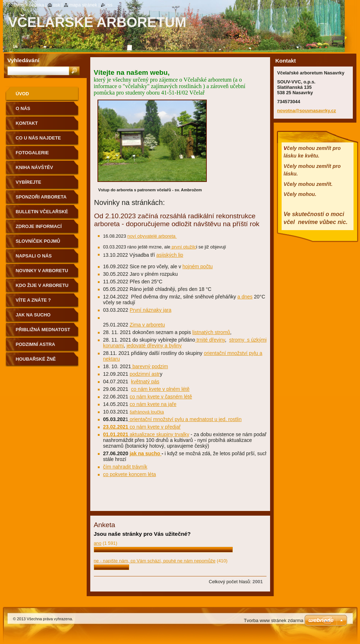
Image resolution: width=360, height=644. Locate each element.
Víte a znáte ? (33, 300)
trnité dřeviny (210, 340)
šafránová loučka (147, 412)
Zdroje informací (39, 226)
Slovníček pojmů (38, 241)
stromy (237, 340)
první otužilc (183, 247)
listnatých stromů (211, 332)
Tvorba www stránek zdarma (274, 620)
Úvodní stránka (29, 5)
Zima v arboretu (147, 325)
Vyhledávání (24, 60)
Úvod (22, 94)
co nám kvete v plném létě (160, 389)
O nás (23, 108)
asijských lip (170, 255)
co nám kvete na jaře (153, 404)
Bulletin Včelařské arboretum (42, 214)
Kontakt (27, 123)
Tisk (57, 5)
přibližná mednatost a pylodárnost (43, 332)
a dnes (245, 297)
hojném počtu (197, 266)
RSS (110, 5)
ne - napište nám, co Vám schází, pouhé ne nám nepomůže (155, 561)
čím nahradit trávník (125, 467)
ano (98, 543)
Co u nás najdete (38, 138)
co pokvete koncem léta (130, 474)
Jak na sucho (33, 315)
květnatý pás (145, 382)
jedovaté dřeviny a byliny (154, 346)
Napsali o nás (34, 256)
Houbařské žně (36, 359)
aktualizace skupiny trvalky (159, 434)
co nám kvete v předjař (155, 427)
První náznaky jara (150, 310)
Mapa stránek (83, 5)
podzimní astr (145, 374)
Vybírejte (29, 182)
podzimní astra (36, 344)
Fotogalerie (32, 153)
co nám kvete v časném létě (161, 397)
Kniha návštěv (35, 167)
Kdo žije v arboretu (42, 285)
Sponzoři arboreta (41, 197)
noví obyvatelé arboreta (152, 236)
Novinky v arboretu (42, 271)
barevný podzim (149, 366)
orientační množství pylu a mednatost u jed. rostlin (185, 419)
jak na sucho (145, 453)
